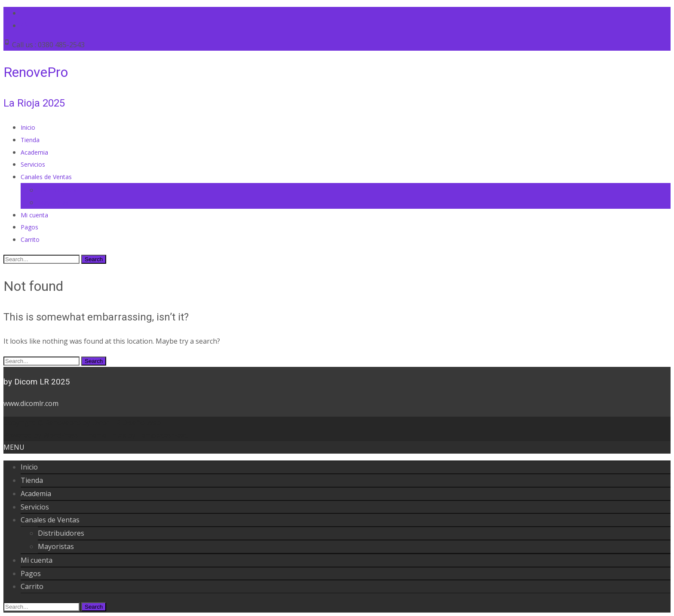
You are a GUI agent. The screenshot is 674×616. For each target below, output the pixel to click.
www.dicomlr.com (31, 403)
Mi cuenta (34, 215)
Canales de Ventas (46, 177)
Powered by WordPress (42, 435)
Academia (34, 152)
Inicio (28, 127)
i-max (118, 435)
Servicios (33, 164)
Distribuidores (57, 190)
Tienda (30, 140)
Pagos (29, 227)
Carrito (30, 239)
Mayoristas (53, 203)
